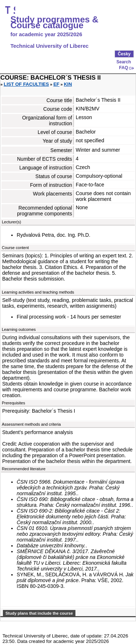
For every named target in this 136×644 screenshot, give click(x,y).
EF (56, 84)
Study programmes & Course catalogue (55, 22)
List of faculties (26, 84)
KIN (68, 84)
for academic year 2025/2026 (46, 34)
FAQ (123, 68)
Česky (124, 54)
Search (124, 62)
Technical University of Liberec (50, 46)
